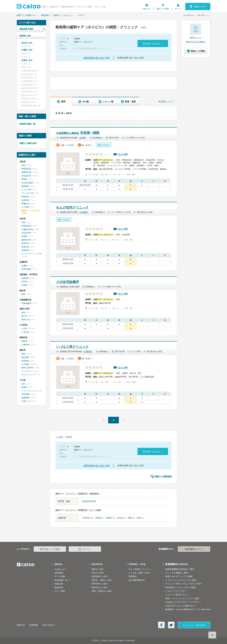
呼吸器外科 (26, 226)
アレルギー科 (27, 193)
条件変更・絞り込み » (153, 44)
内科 (23, 165)
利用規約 (133, 576)
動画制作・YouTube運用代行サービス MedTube (188, 609)
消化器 (120, 518)
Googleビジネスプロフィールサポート (183, 602)
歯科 (23, 354)
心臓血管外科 (27, 229)
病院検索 (45, 15)
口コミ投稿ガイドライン (140, 569)
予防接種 (25, 394)
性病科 (24, 285)
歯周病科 (25, 361)
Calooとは (147, 9)
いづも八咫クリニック (72, 347)
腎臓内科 (25, 204)
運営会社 (21, 625)
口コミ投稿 (60, 591)
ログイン (178, 9)
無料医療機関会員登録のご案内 (180, 569)
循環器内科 (26, 172)
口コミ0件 (123, 154)
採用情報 (34, 625)
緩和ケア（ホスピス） (63, 15)
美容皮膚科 (26, 269)
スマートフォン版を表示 (194, 625)
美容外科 (25, 250)
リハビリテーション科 (31, 254)
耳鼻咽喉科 (26, 303)
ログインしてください (196, 42)
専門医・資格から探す (102, 580)
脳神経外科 (26, 240)
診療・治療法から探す (102, 591)
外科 (23, 222)
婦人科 (24, 316)
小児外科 (25, 332)
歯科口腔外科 (27, 368)
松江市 (27, 43)
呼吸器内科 (26, 169)
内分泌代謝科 (27, 183)
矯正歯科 (25, 357)
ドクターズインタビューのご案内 (181, 580)
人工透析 (25, 207)
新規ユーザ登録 (163, 9)
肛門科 (24, 282)
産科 (23, 312)
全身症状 (86, 518)
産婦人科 (25, 319)
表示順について (166, 102)
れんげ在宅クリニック (72, 207)
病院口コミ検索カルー (27, 15)
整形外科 (25, 243)
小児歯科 (25, 364)
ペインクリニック (29, 391)
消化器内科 (26, 176)
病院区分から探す (100, 587)
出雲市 (27, 50)
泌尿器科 (25, 278)
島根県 (25, 36)
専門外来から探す (100, 584)
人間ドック (26, 401)
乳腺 (139, 518)
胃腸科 (24, 179)
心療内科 (25, 345)
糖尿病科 (25, 186)
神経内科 (25, 197)
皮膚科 (24, 266)
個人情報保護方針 (137, 580)
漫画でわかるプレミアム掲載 (179, 576)
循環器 (109, 518)
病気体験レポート (63, 580)
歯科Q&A (59, 587)
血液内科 (25, 200)
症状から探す (98, 573)
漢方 (23, 384)
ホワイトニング (28, 375)
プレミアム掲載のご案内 (177, 573)
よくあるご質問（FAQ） (140, 573)
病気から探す (98, 569)
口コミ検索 (60, 576)
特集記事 (59, 584)
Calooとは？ (61, 569)
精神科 (24, 341)
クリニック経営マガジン (177, 595)
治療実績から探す (100, 576)
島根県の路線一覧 (27, 124)
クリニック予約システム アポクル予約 (183, 584)
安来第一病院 (78, 133)
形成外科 (25, 247)
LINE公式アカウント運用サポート (181, 606)
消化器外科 (26, 233)
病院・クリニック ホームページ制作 (182, 598)
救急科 (24, 387)
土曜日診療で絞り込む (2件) (96, 58)
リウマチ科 (26, 190)
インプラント (27, 371)
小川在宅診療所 (68, 282)
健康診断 (25, 398)
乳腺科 (24, 236)
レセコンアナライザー (176, 591)
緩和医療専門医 (89, 501)
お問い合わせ (48, 625)
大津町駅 (84, 212)
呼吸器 (98, 518)
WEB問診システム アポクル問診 (180, 587)
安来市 (27, 60)
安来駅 (83, 138)
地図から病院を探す (28, 143)
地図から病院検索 (163, 477)
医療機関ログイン (194, 549)
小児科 (24, 328)
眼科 (23, 294)
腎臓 (130, 518)
